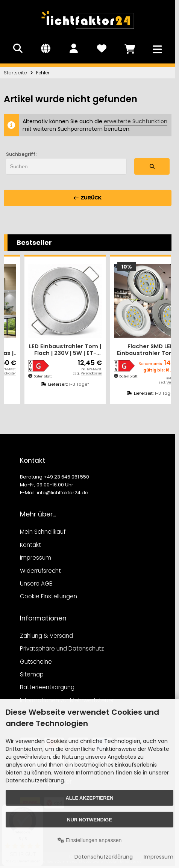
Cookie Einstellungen (49, 596)
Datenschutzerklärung (104, 857)
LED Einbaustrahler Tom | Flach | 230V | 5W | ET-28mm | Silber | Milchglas (130, 350)
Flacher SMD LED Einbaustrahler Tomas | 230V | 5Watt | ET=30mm (45, 350)
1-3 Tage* (59, 384)
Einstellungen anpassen (90, 840)
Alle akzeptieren (90, 798)
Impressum (159, 857)
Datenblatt (22, 376)
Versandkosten (71, 374)
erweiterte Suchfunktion (136, 121)
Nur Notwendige (89, 820)
